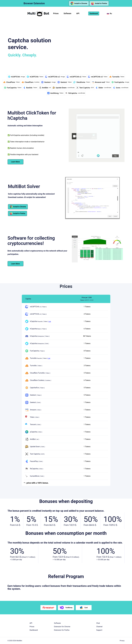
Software (67, 13)
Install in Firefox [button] (99, 3)
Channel (99, 627)
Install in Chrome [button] (79, 3)
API (78, 13)
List (50, 321)
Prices (56, 13)
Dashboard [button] (94, 14)
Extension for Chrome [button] (62, 627)
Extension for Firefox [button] (62, 630)
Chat (98, 623)
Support (99, 630)
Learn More (15, 162)
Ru (109, 14)
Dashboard (34, 630)
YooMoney (66, 608)
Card (84, 608)
